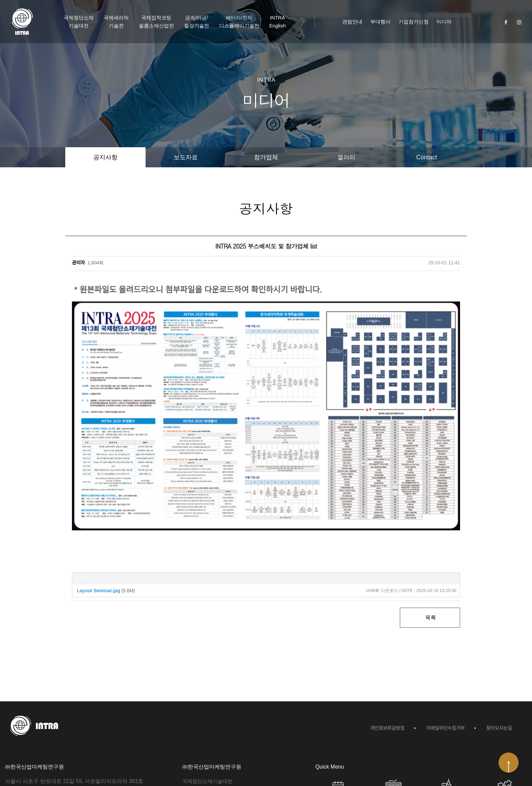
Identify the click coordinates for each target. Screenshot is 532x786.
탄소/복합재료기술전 (206, 727)
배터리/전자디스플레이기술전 (239, 22)
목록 (430, 546)
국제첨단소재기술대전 (79, 22)
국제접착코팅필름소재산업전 (156, 22)
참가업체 (266, 157)
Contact (427, 157)
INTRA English (278, 22)
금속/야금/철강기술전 (197, 22)
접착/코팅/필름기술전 (206, 736)
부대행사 (380, 22)
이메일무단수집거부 (445, 656)
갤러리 (346, 157)
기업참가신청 (414, 22)
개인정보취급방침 (387, 656)
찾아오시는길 (499, 656)
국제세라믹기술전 (116, 22)
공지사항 (105, 157)
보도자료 (186, 157)
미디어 (444, 22)
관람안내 (352, 22)
